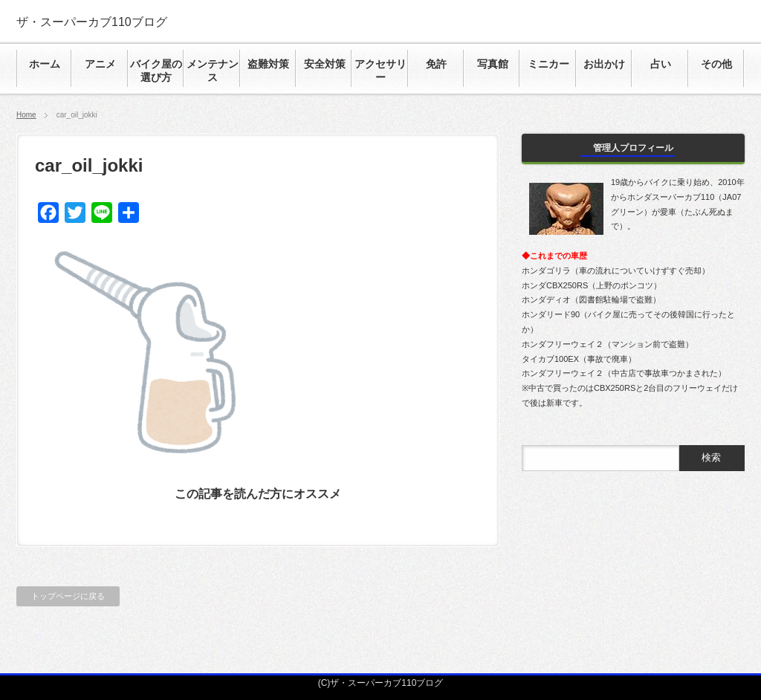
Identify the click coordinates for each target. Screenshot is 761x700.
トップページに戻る (68, 596)
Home (26, 115)
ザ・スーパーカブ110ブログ (92, 22)
